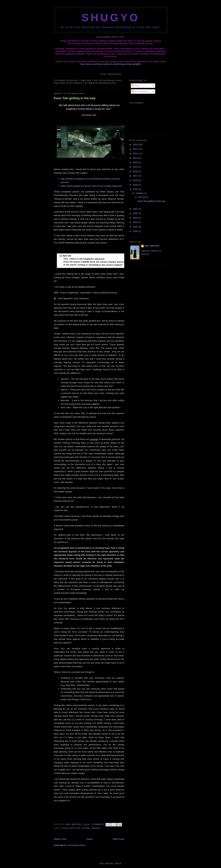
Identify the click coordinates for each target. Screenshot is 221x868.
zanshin (96, 828)
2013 (136, 158)
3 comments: (98, 824)
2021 (136, 209)
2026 (136, 231)
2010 (136, 145)
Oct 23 (142, 197)
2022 (136, 213)
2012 (136, 153)
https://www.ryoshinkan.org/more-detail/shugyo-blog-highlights (110, 64)
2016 (136, 171)
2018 (136, 180)
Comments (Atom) (77, 845)
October (140, 193)
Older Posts (118, 839)
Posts (136, 86)
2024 (136, 222)
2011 (136, 149)
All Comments (140, 91)
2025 (136, 227)
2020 (136, 189)
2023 (136, 218)
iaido (66, 828)
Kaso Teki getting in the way (75, 98)
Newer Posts (60, 839)
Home (90, 839)
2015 (136, 167)
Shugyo (111, 18)
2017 (136, 176)
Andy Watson (152, 246)
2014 (136, 162)
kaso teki (75, 828)
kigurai (86, 828)
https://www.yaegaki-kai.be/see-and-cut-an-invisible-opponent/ (91, 186)
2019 (136, 185)
